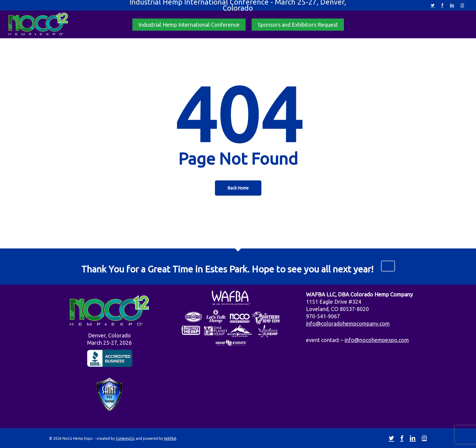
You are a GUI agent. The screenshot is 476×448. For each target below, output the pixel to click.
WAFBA (170, 438)
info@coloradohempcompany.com (348, 323)
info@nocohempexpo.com (377, 340)
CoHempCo (125, 438)
